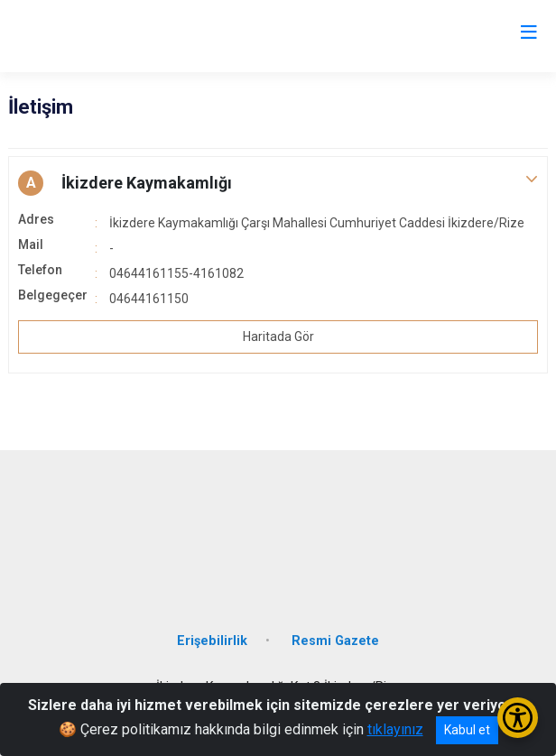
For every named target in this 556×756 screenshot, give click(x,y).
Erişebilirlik (212, 641)
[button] (278, 183)
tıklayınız (395, 729)
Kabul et (467, 730)
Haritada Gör (278, 337)
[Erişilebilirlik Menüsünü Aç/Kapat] (518, 718)
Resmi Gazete (335, 641)
